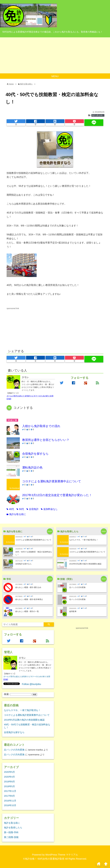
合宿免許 (33, 509)
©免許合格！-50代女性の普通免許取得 (44, 859)
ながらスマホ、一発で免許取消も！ (84, 540)
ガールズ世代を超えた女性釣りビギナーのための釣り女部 (30, 396)
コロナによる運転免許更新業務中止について (52, 481)
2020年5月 (9, 772)
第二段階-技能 (11, 837)
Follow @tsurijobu (31, 684)
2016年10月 (10, 805)
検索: (7, 694)
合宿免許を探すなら (35, 454)
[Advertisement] (55, 55)
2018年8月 (9, 782)
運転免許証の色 (32, 467)
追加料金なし (49, 509)
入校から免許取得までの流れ (41, 426)
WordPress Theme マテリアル (62, 855)
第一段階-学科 (11, 832)
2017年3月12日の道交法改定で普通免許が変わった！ (57, 495)
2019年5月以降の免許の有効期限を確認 (85, 564)
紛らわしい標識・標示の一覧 (27, 611)
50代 (20, 509)
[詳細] (9, 399)
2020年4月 (9, 777)
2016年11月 (10, 801)
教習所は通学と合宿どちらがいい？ (46, 440)
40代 (10, 509)
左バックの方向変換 (77, 587)
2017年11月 (10, 791)
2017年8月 (9, 796)
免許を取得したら (13, 828)
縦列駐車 (73, 611)
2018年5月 (9, 786)
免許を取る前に (98, 115)
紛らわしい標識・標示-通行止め (28, 587)
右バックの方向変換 (77, 599)
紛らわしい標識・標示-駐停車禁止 (29, 599)
